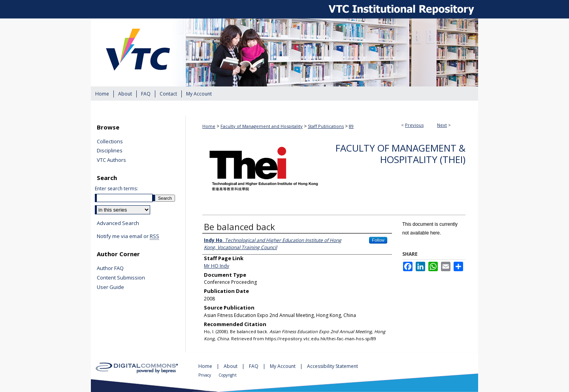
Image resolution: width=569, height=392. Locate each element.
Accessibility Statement (333, 366)
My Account (283, 366)
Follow (378, 240)
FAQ (254, 366)
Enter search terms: (116, 188)
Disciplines (110, 151)
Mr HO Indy (217, 266)
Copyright (228, 375)
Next (442, 125)
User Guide (110, 287)
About (231, 366)
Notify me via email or (128, 236)
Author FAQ (110, 268)
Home (209, 126)
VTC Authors (111, 160)
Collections (110, 142)
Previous (414, 125)
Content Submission (121, 278)
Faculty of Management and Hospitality (262, 126)
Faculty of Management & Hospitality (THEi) (400, 154)
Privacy (205, 375)
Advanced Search (118, 223)
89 (351, 126)
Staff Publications (326, 126)
